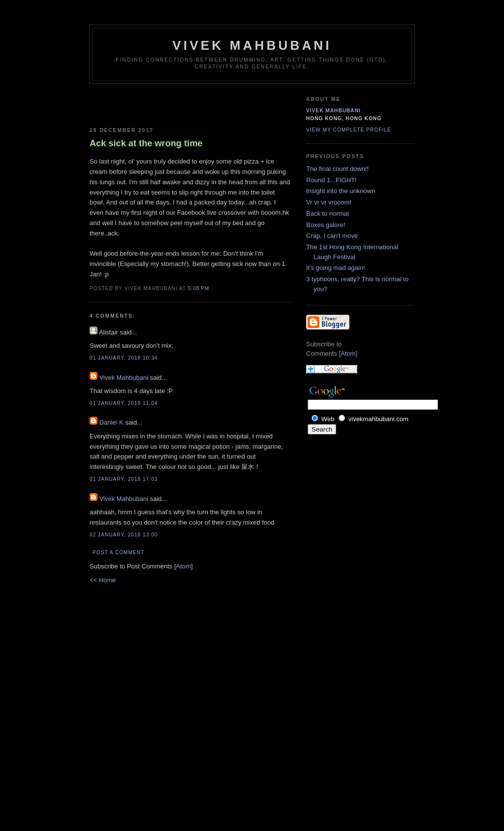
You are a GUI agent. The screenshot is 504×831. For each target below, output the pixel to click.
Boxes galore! (326, 225)
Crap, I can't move (332, 236)
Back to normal (328, 214)
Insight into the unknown (341, 191)
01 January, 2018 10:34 (124, 358)
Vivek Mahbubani (252, 45)
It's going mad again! (336, 268)
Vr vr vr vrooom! (329, 202)
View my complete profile (349, 130)
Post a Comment (118, 552)
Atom (184, 566)
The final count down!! (337, 169)
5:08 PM (199, 288)
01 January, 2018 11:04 (124, 403)
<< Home (103, 580)
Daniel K (111, 422)
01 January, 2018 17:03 (124, 479)
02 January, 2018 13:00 (124, 535)
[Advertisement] (147, 103)
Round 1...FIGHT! (331, 180)
